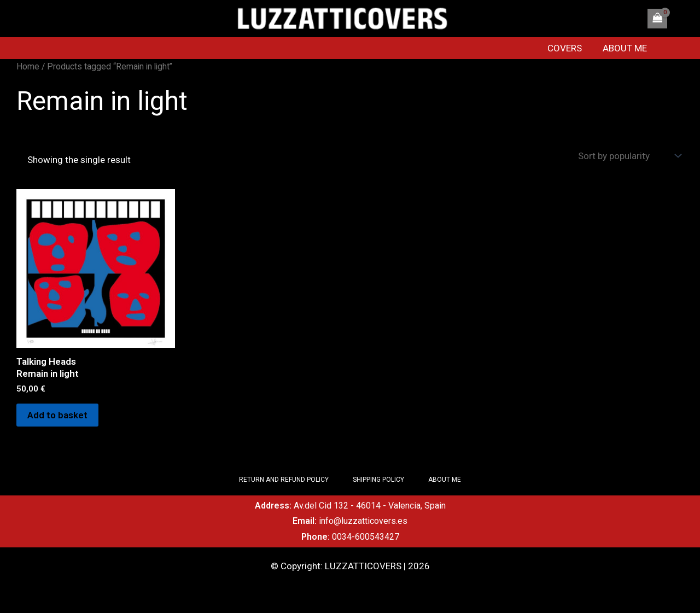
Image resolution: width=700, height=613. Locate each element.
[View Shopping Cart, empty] (657, 19)
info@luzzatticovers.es (363, 521)
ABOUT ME (628, 48)
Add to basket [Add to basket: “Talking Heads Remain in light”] (57, 415)
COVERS (570, 48)
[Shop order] (628, 156)
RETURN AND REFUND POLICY (284, 480)
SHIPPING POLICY (378, 480)
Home (28, 66)
